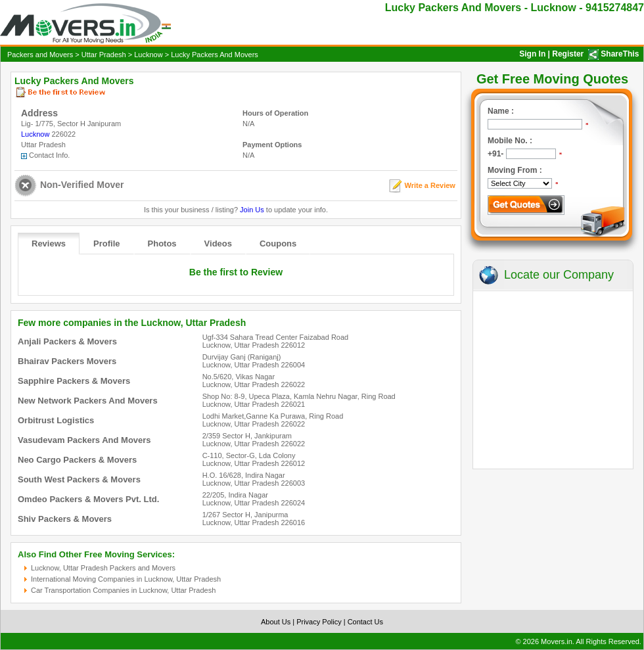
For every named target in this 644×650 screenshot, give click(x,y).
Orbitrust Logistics (56, 420)
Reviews (49, 244)
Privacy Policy (319, 622)
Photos (162, 244)
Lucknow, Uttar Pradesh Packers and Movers (103, 568)
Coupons (278, 244)
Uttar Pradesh (104, 55)
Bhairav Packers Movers (67, 361)
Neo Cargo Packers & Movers (77, 460)
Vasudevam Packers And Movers (84, 440)
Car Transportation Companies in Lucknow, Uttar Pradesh (123, 590)
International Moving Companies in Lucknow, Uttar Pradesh (126, 579)
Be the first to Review (236, 272)
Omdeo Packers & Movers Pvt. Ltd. (88, 499)
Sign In (532, 54)
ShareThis (620, 54)
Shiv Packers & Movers (65, 519)
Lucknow (148, 55)
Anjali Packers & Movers (67, 341)
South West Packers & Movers (79, 479)
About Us (276, 622)
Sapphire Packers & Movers (74, 381)
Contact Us (365, 622)
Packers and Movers (40, 55)
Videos (218, 244)
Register (568, 54)
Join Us (252, 210)
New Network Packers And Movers (88, 401)
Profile (106, 244)
